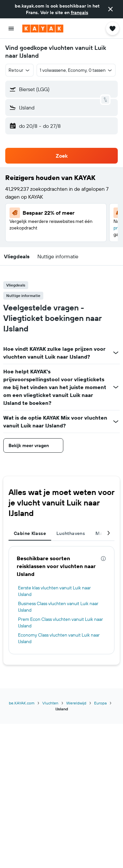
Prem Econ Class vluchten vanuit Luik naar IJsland (61, 622)
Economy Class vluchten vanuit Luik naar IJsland (59, 638)
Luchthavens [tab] (71, 533)
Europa (100, 703)
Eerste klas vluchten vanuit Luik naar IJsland (54, 591)
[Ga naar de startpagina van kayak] (43, 29)
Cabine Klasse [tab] (30, 533)
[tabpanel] (61, 600)
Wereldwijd (76, 703)
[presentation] (103, 559)
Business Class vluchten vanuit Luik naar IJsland (58, 607)
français (80, 12)
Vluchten (50, 703)
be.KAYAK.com (22, 703)
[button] (111, 9)
